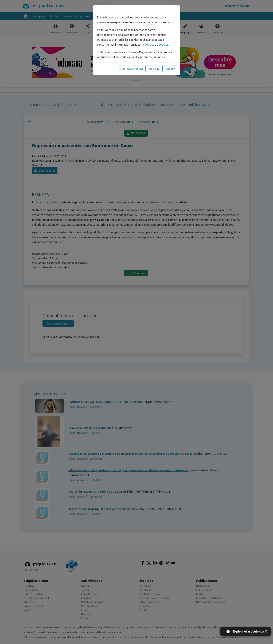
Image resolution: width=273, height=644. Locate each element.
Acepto (171, 69)
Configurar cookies (132, 69)
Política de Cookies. (157, 45)
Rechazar (155, 69)
